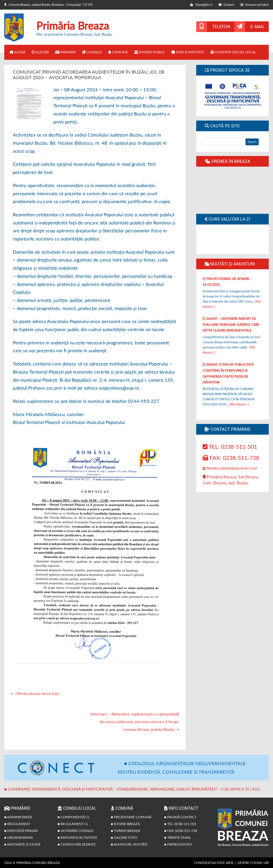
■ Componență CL (74, 817)
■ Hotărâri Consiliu (76, 831)
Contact (226, 5)
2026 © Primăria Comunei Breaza (32, 863)
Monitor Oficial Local (233, 52)
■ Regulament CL (73, 824)
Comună (118, 52)
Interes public (150, 52)
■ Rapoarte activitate (77, 837)
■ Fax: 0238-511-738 (181, 831)
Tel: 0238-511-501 (230, 447)
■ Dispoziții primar (21, 831)
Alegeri (40, 52)
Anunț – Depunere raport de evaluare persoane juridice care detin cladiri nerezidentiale (231, 324)
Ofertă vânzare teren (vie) (35, 693)
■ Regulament (17, 824)
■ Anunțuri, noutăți (129, 844)
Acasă (17, 52)
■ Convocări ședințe (77, 844)
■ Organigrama (19, 837)
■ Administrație (18, 817)
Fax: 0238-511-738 (231, 458)
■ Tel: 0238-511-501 (180, 824)
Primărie (66, 52)
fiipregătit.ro (201, 5)
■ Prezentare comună (131, 817)
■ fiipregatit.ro (178, 844)
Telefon (221, 27)
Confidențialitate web (214, 863)
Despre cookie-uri (253, 863)
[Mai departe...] (239, 404)
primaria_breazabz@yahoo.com (230, 468)
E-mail (258, 27)
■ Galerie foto (124, 837)
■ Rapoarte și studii (22, 844)
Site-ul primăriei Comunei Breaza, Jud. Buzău (74, 34)
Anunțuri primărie (255, 5)
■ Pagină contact (180, 817)
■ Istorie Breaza (125, 824)
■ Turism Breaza (126, 831)
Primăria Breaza (73, 26)
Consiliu (92, 52)
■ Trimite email (178, 837)
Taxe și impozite (188, 52)
